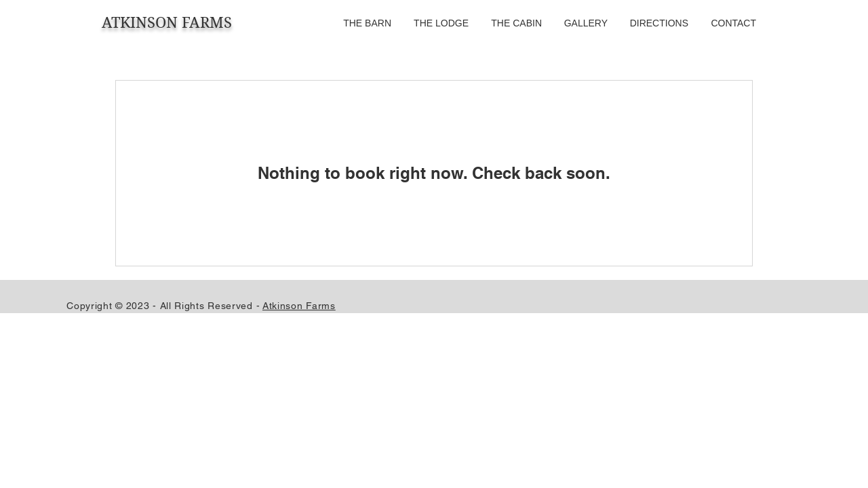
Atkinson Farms (299, 306)
